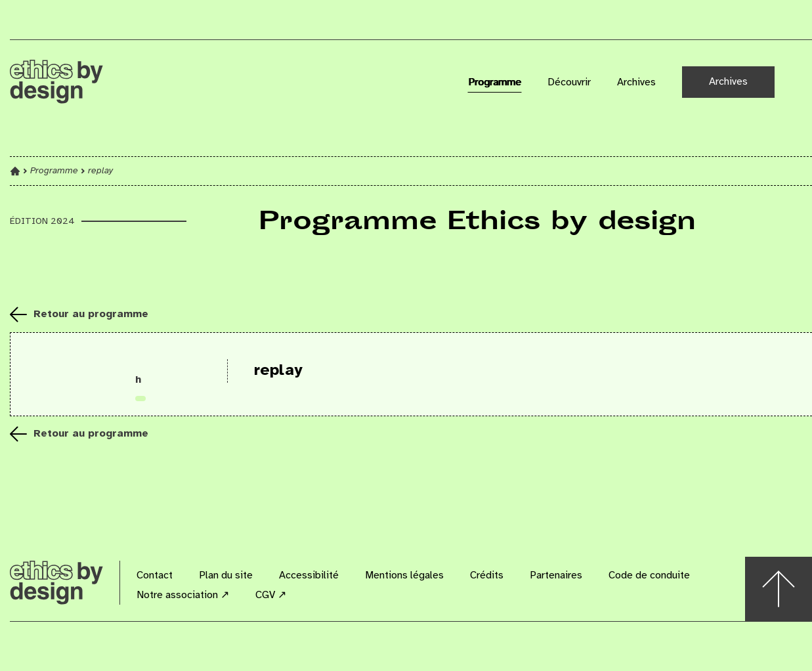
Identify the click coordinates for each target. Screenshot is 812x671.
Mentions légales (404, 575)
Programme (495, 82)
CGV (271, 595)
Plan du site (226, 575)
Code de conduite (649, 575)
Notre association (183, 595)
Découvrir (569, 82)
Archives (636, 82)
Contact (155, 575)
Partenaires (556, 575)
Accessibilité (309, 575)
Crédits (487, 575)
